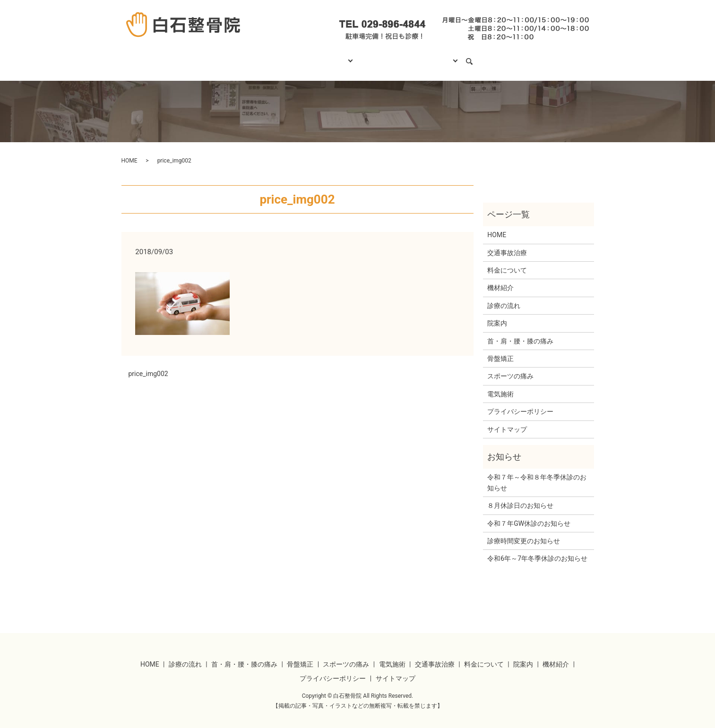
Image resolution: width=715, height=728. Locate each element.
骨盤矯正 (500, 350)
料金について (386, 57)
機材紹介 (500, 279)
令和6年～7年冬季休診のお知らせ (537, 549)
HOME (241, 57)
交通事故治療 (507, 244)
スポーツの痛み (510, 367)
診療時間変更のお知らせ (524, 532)
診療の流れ (285, 57)
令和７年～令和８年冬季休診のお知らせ (537, 473)
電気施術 (500, 385)
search (488, 57)
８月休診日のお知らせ (520, 497)
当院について (444, 57)
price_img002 (148, 365)
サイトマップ (507, 420)
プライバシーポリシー (520, 403)
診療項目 (334, 57)
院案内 (497, 314)
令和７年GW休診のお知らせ (529, 514)
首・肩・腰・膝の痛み (520, 332)
